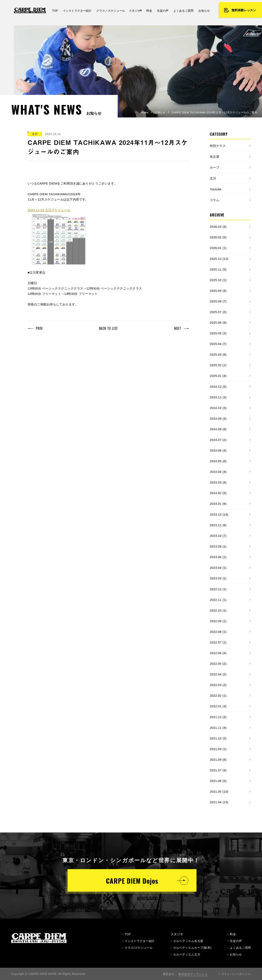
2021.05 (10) (219, 791)
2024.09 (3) (218, 418)
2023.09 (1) (218, 546)
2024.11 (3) (218, 397)
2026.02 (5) (218, 237)
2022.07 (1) (218, 642)
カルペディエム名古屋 (187, 945)
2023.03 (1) (218, 578)
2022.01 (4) (218, 706)
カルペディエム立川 (185, 958)
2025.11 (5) (218, 269)
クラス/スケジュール (137, 951)
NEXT (178, 328)
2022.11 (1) (218, 600)
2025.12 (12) (219, 259)
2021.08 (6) (218, 760)
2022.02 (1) (218, 696)
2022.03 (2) (218, 685)
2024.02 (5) (218, 493)
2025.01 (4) (218, 376)
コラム (215, 200)
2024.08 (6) (218, 429)
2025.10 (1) (218, 280)
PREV (39, 328)
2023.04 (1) (218, 568)
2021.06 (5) (218, 781)
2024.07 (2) (218, 440)
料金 (232, 938)
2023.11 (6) (218, 525)
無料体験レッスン (240, 10)
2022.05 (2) (218, 664)
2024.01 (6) (218, 504)
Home (145, 112)
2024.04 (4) (218, 472)
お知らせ (160, 112)
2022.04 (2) (218, 674)
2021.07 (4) (218, 770)
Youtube (216, 189)
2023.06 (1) (218, 557)
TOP (127, 938)
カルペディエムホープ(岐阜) (191, 951)
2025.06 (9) (218, 323)
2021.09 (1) (218, 749)
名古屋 (215, 157)
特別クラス (218, 146)
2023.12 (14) (219, 514)
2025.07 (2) (218, 312)
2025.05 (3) (218, 333)
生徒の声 (235, 945)
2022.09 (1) (218, 621)
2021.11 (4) (218, 728)
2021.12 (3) (218, 717)
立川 (213, 178)
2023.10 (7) (218, 536)
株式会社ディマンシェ (193, 974)
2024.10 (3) (218, 408)
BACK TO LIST (109, 328)
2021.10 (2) (218, 738)
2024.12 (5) (218, 387)
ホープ (215, 167)
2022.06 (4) (218, 653)
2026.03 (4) (218, 227)
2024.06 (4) (218, 450)
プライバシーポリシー (236, 974)
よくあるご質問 (239, 951)
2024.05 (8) (218, 461)
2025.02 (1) (218, 365)
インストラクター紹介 (138, 945)
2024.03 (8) (218, 482)
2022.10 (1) (218, 610)
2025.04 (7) (218, 344)
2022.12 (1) (218, 589)
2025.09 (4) (218, 291)
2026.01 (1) (218, 248)
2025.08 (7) (218, 301)
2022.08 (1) (218, 632)
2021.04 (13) (219, 802)
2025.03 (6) (218, 354)
